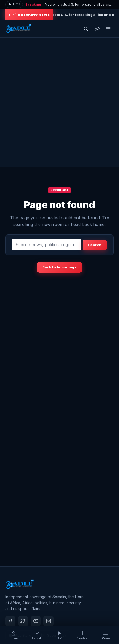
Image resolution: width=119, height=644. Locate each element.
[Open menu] (108, 29)
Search (95, 245)
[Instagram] (48, 621)
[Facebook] (10, 621)
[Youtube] (36, 621)
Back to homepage (60, 267)
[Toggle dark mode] (97, 29)
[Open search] (86, 29)
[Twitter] (23, 621)
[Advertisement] (60, 102)
